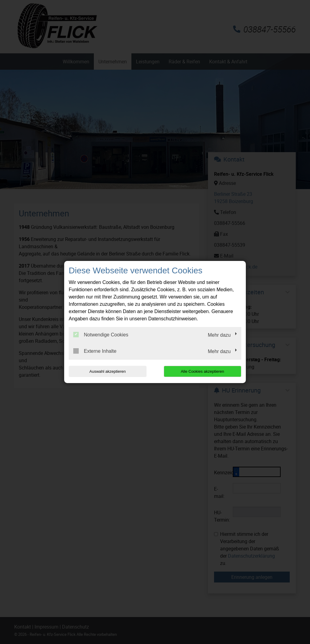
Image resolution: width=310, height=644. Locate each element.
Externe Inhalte (95, 351)
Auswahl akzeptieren (107, 371)
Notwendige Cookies (101, 335)
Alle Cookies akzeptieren (202, 371)
